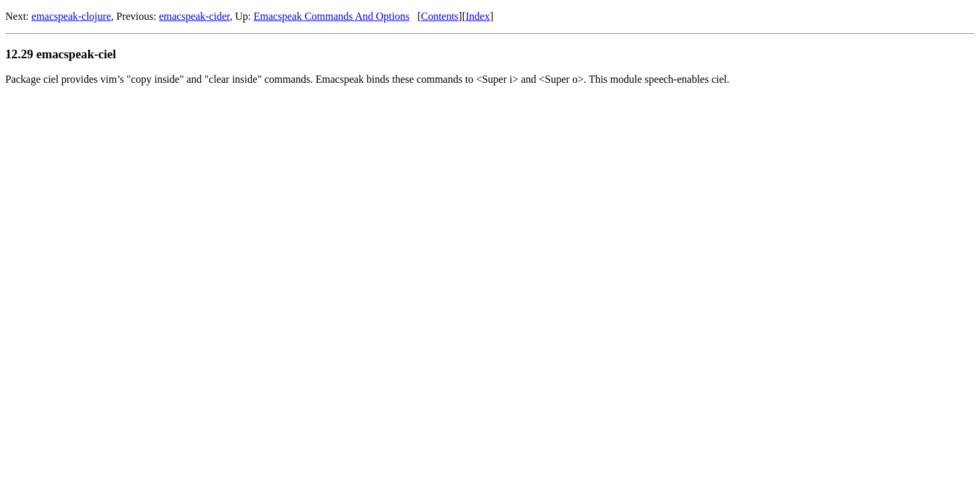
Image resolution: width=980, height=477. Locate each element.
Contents (440, 16)
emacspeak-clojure (72, 16)
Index (478, 16)
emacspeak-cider (194, 16)
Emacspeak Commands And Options (332, 16)
